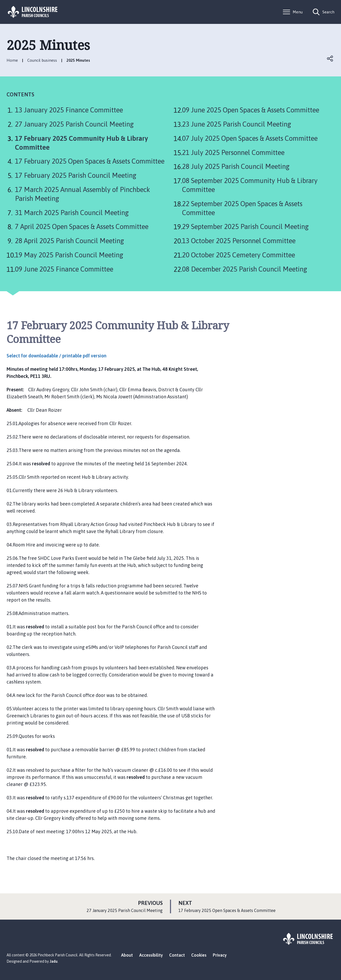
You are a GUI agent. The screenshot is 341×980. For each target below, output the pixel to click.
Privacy (220, 955)
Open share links (330, 59)
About (127, 955)
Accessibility (151, 955)
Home (12, 60)
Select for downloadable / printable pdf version (56, 356)
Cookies (199, 955)
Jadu (54, 961)
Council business (42, 60)
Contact (177, 955)
